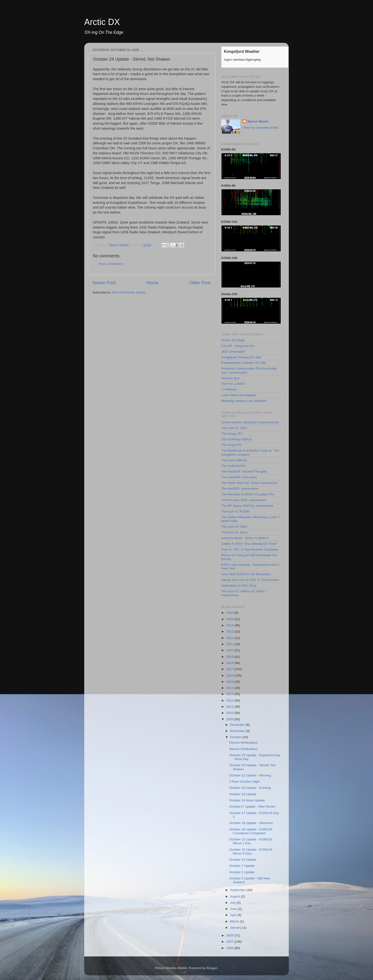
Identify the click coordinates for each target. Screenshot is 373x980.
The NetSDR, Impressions (240, 489)
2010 (230, 713)
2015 (230, 682)
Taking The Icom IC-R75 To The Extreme (250, 580)
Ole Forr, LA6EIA (233, 384)
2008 (230, 935)
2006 (230, 948)
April (234, 915)
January (236, 928)
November (238, 731)
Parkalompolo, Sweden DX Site (244, 363)
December (238, 725)
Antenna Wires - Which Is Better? (245, 538)
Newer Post (104, 283)
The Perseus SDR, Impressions (244, 500)
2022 (230, 638)
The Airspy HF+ (232, 434)
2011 (230, 707)
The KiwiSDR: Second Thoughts (244, 471)
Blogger (212, 968)
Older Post (200, 283)
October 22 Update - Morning (250, 775)
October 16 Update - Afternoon (251, 823)
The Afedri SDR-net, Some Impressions (249, 483)
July (233, 903)
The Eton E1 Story (234, 532)
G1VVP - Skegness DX (238, 346)
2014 (230, 688)
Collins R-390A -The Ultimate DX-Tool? (249, 544)
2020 (230, 650)
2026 (230, 613)
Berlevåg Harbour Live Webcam (244, 401)
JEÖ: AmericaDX (233, 352)
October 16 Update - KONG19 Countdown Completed (251, 831)
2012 (230, 700)
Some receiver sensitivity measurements (250, 422)
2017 (230, 669)
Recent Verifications (243, 743)
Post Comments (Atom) (129, 292)
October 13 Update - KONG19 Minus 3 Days (251, 851)
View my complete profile (260, 128)
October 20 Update (243, 794)
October (236, 737)
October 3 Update (242, 872)
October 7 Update (242, 866)
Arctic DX (102, 22)
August (236, 896)
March (235, 921)
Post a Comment (111, 264)
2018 (230, 663)
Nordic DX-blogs (233, 340)
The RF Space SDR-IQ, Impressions (247, 506)
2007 (230, 942)
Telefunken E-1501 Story (239, 586)
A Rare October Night (245, 782)
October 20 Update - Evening (250, 788)
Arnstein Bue (230, 378)
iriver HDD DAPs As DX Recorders (246, 574)
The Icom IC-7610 (234, 428)
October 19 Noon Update (247, 800)
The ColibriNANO (234, 466)
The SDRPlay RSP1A (237, 439)
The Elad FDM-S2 (234, 460)
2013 (230, 694)
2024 (230, 625)
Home (152, 283)
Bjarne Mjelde (258, 121)
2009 (230, 719)
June (234, 909)
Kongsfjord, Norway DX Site (241, 357)
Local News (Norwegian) (239, 395)
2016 (230, 675)
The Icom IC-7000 (234, 527)
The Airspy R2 (231, 445)
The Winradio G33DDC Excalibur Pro (248, 494)
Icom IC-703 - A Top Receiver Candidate (250, 549)
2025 (230, 619)
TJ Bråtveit (229, 389)
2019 (230, 657)
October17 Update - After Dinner (252, 807)
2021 (230, 644)
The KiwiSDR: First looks (239, 477)
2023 (230, 631)
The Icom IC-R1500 (235, 511)
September (238, 890)
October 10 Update (243, 860)
